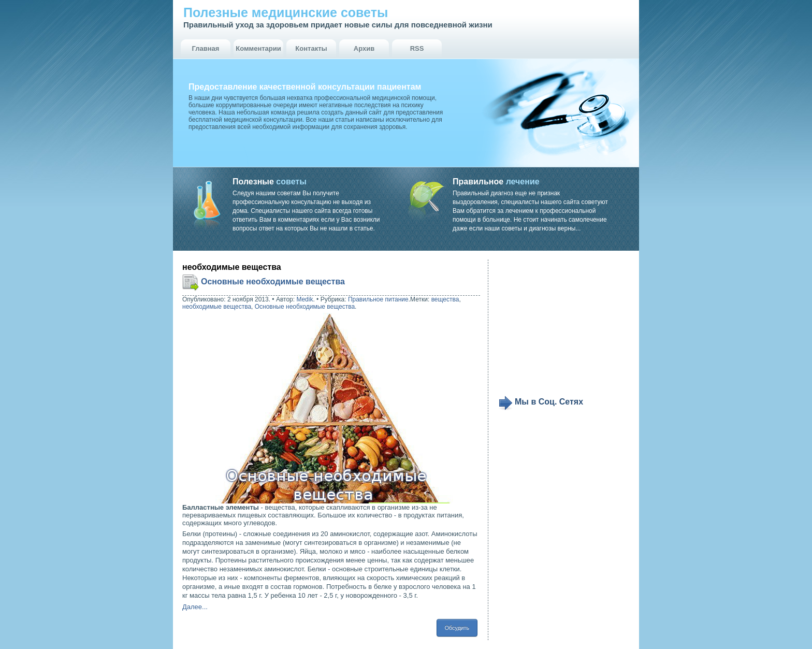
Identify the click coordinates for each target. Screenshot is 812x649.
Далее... (195, 607)
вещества (445, 299)
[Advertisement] (562, 327)
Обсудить (457, 628)
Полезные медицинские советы (286, 12)
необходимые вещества (217, 307)
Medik (304, 299)
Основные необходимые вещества (273, 282)
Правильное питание (378, 299)
